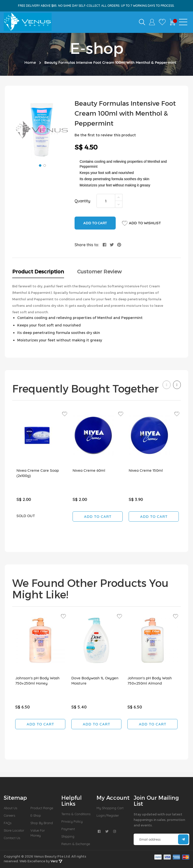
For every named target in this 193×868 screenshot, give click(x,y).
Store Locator (14, 830)
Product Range (42, 808)
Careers (9, 815)
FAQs (8, 823)
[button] (40, 165)
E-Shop (36, 815)
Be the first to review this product (105, 135)
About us (10, 808)
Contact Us (12, 838)
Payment (68, 829)
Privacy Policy (72, 821)
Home (30, 62)
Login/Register (108, 815)
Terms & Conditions (76, 814)
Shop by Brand (42, 823)
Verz (56, 861)
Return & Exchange (76, 844)
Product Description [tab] (38, 271)
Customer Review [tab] (99, 271)
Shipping (68, 836)
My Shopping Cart (110, 808)
